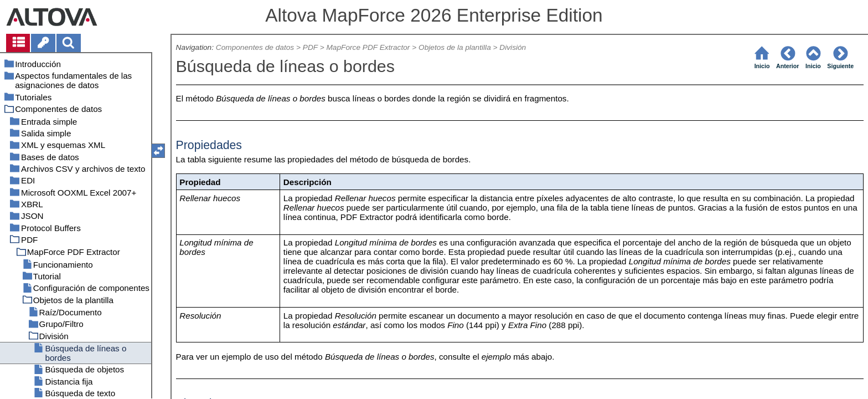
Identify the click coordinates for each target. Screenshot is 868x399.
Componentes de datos (255, 47)
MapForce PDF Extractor (368, 47)
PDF (310, 47)
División (513, 47)
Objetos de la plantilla (455, 47)
